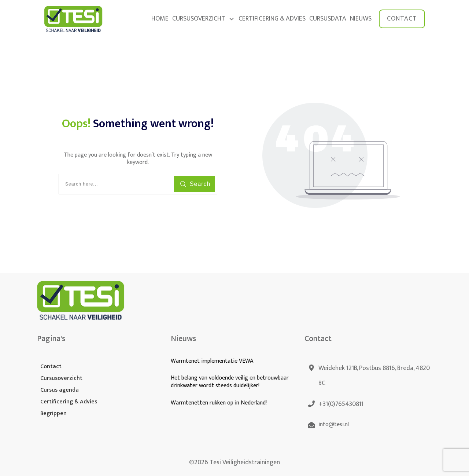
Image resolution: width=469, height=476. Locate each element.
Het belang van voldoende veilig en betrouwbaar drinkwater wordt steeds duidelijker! (230, 382)
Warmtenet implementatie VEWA (212, 361)
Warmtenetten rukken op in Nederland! (219, 403)
